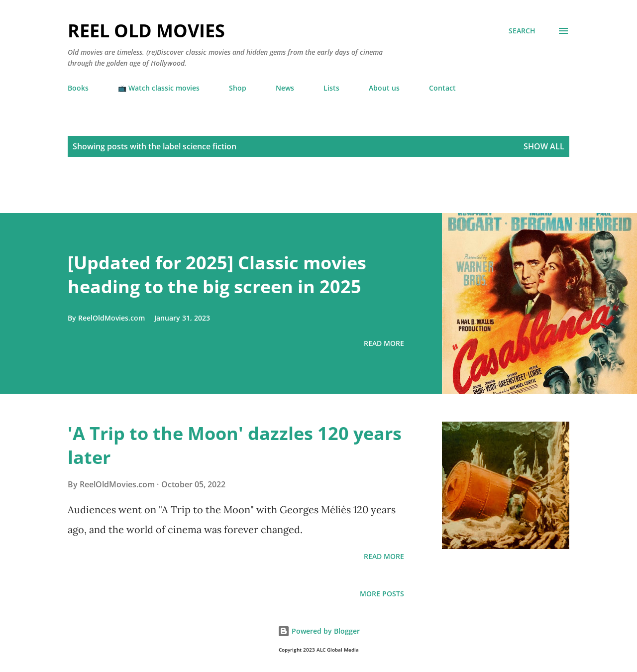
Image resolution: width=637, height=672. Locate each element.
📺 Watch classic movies (159, 88)
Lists (331, 88)
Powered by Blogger (319, 631)
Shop (238, 88)
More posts (382, 594)
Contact (442, 88)
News (285, 88)
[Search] (522, 31)
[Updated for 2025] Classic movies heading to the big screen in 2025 (217, 275)
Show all (544, 146)
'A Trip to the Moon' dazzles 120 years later (235, 445)
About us (384, 88)
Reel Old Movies (146, 31)
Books (78, 88)
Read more (384, 343)
